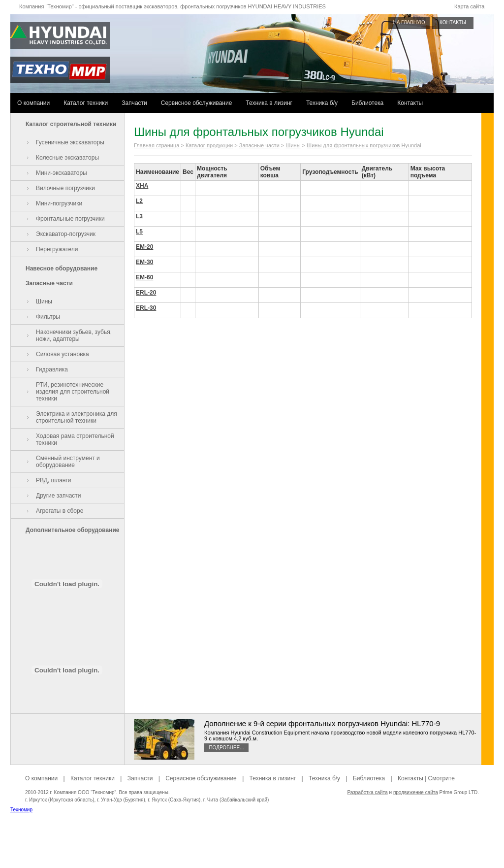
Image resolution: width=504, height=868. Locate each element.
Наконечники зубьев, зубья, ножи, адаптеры (74, 335)
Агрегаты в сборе (60, 511)
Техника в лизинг (269, 103)
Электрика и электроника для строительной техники (77, 417)
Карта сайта (469, 6)
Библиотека (367, 103)
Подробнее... (226, 748)
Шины (44, 301)
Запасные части (49, 283)
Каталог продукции (209, 145)
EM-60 (144, 277)
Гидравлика (52, 369)
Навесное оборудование (62, 268)
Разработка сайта (367, 792)
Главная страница (157, 145)
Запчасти (134, 103)
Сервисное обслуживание (197, 103)
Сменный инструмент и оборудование (68, 462)
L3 (139, 216)
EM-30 (144, 262)
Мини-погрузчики (59, 203)
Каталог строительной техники (71, 124)
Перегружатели (57, 249)
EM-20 (144, 247)
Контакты (410, 103)
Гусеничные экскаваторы (70, 142)
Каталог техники (86, 103)
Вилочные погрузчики (65, 188)
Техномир (21, 810)
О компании (33, 103)
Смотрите (441, 778)
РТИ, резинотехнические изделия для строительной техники (73, 392)
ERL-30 (146, 308)
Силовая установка (63, 354)
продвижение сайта (416, 792)
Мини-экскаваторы (62, 173)
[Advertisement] (252, 846)
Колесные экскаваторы (67, 158)
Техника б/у (322, 103)
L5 (139, 232)
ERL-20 (146, 293)
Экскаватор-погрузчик (66, 234)
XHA (142, 186)
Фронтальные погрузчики (70, 219)
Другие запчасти (59, 496)
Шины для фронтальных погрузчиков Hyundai (364, 145)
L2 (139, 201)
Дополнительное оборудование (72, 530)
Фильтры (48, 317)
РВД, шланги (54, 480)
